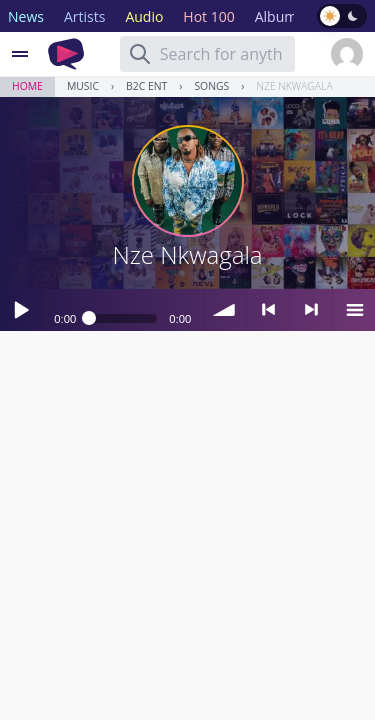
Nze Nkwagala (294, 86)
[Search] (140, 54)
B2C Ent (146, 86)
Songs (211, 86)
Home (27, 86)
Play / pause (21, 310)
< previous (268, 310)
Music (83, 86)
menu (354, 310)
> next (311, 310)
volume (225, 310)
